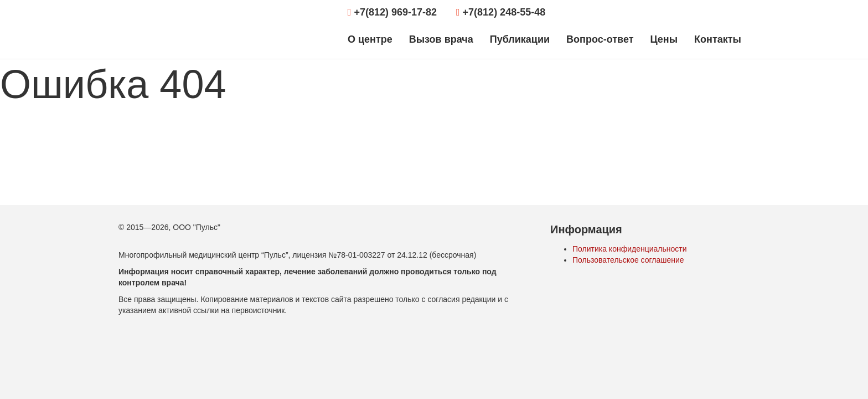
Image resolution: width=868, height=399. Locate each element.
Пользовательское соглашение (628, 260)
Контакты (718, 39)
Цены (664, 39)
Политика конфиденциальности (630, 249)
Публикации (520, 39)
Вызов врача (441, 39)
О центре (370, 39)
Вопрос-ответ (600, 39)
